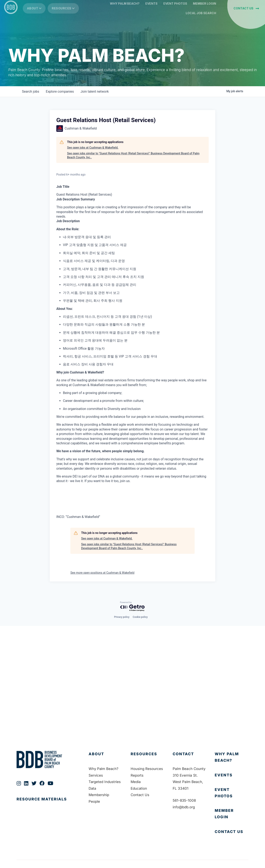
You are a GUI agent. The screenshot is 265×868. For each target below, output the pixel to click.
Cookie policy (140, 617)
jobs (31, 92)
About (34, 14)
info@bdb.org (184, 807)
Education (139, 788)
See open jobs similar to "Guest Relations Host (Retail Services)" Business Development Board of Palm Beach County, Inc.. (133, 155)
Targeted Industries (105, 782)
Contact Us (140, 795)
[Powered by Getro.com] (132, 607)
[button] (246, 14)
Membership (99, 795)
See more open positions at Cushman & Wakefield (102, 573)
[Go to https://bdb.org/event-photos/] (232, 793)
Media (136, 782)
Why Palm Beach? (104, 769)
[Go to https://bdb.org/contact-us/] (232, 832)
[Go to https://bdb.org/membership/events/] (232, 775)
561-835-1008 (185, 800)
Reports (137, 775)
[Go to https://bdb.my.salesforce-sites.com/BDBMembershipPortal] (232, 814)
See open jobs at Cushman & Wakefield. (93, 148)
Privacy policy (122, 617)
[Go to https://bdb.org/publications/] (48, 803)
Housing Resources (147, 769)
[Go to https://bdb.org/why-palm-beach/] (232, 757)
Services (96, 775)
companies (60, 92)
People (94, 801)
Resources (63, 14)
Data (93, 788)
